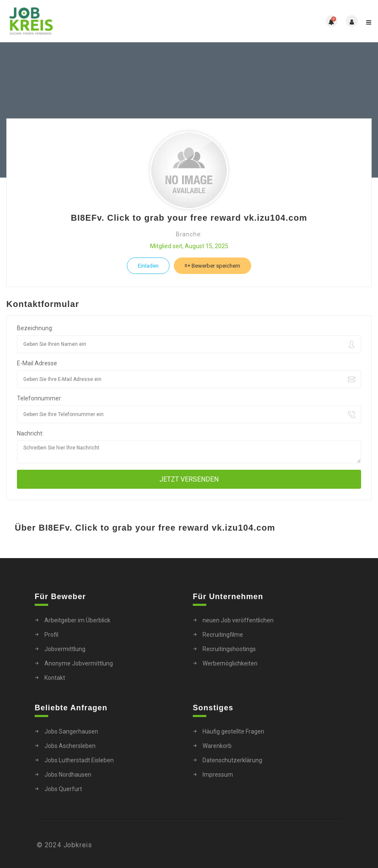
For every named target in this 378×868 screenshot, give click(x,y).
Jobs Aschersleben (70, 746)
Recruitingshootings (229, 649)
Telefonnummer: (40, 398)
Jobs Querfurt (63, 789)
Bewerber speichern (212, 266)
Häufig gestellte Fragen (233, 731)
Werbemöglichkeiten (230, 663)
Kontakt (55, 678)
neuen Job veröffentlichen (238, 620)
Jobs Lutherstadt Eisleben (79, 760)
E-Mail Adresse (37, 363)
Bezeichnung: (35, 328)
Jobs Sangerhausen (71, 731)
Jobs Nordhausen (68, 775)
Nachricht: (30, 433)
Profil (51, 635)
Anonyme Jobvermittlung (79, 663)
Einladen (148, 266)
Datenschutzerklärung (232, 760)
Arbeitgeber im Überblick (77, 620)
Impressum (218, 775)
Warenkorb (217, 746)
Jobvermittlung (65, 649)
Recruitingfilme (223, 635)
